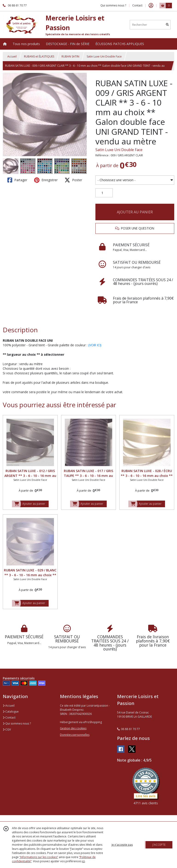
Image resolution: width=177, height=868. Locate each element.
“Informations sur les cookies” (39, 857)
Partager (17, 180)
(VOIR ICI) (95, 345)
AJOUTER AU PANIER (135, 212)
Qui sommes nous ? (17, 723)
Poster (73, 180)
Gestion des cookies (73, 728)
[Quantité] (104, 193)
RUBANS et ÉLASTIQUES (39, 56)
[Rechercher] (167, 25)
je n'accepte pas (122, 845)
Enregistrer (46, 180)
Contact (137, 5)
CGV (7, 729)
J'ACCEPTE (159, 845)
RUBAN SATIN (70, 56)
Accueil (12, 56)
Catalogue (11, 712)
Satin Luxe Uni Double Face (104, 56)
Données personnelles (75, 735)
